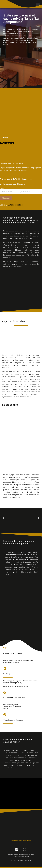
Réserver (6, 198)
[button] (38, 4)
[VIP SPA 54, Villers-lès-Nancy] (21, 794)
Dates (2, 188)
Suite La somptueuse (16, 205)
